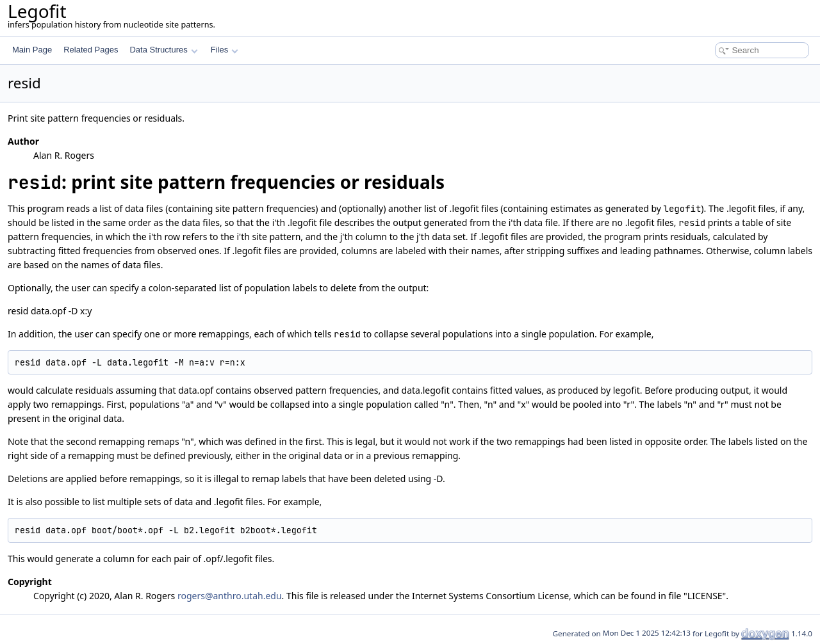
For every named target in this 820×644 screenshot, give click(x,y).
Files (225, 50)
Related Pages (91, 50)
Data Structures (163, 50)
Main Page (32, 50)
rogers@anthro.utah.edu (230, 596)
